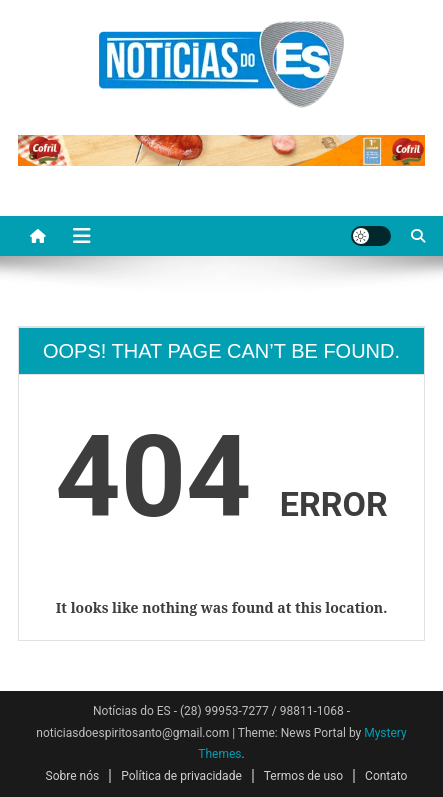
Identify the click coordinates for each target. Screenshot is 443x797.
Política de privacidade (181, 776)
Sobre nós (73, 776)
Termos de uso (303, 776)
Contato (386, 776)
